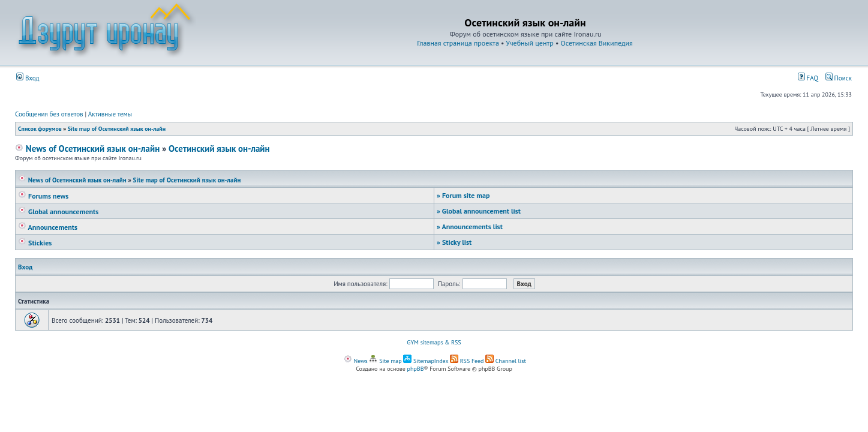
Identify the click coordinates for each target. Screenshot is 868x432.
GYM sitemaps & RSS (434, 342)
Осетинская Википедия (597, 43)
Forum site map (463, 195)
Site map (385, 361)
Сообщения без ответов (49, 114)
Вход (28, 78)
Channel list (506, 361)
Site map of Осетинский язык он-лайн (117, 129)
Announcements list (470, 226)
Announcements (48, 227)
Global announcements (58, 211)
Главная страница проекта (458, 43)
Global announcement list (479, 211)
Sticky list (454, 242)
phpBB (416, 369)
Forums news (43, 196)
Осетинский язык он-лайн (219, 148)
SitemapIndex (426, 361)
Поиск (839, 78)
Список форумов (40, 129)
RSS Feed (467, 361)
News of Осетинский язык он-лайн (87, 148)
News (356, 361)
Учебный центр (529, 43)
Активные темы (110, 114)
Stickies (35, 243)
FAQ (808, 78)
